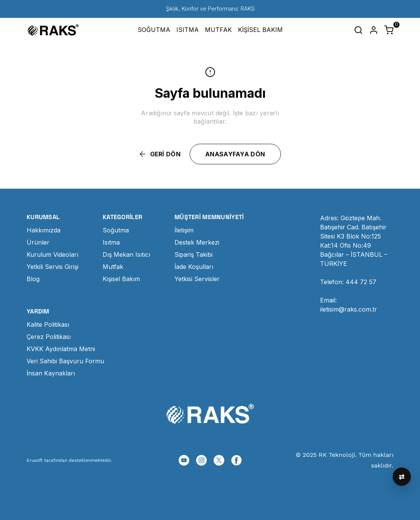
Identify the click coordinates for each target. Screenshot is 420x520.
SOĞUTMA (154, 30)
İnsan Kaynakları (51, 373)
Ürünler (38, 242)
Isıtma (111, 242)
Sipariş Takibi (193, 254)
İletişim (184, 230)
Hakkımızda (44, 230)
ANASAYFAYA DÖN (235, 154)
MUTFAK (218, 30)
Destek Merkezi (197, 242)
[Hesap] (374, 30)
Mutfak (113, 267)
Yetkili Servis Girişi (52, 267)
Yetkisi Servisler (197, 279)
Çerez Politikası (49, 337)
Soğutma (116, 230)
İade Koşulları (194, 267)
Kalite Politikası (48, 324)
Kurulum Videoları (52, 254)
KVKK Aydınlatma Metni (61, 349)
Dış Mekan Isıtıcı (126, 254)
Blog (33, 279)
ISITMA (188, 30)
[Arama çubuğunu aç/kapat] (358, 30)
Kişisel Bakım (121, 279)
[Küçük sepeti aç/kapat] (389, 30)
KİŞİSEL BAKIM (260, 30)
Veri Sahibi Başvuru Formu (65, 361)
